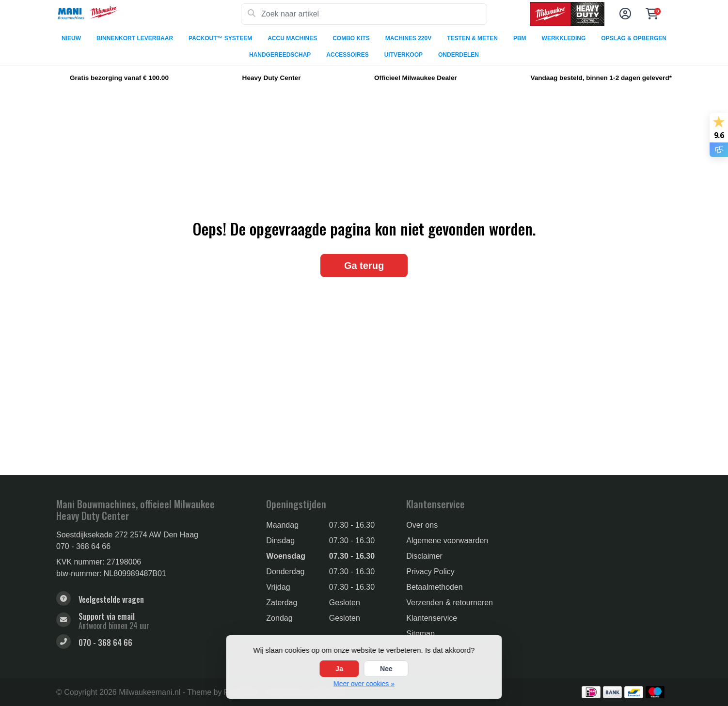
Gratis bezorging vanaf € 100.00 (119, 78)
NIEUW (71, 38)
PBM (520, 38)
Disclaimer (424, 556)
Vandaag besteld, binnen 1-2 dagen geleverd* (601, 78)
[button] (624, 14)
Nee (386, 669)
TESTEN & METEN (472, 38)
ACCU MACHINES (292, 38)
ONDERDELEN (459, 55)
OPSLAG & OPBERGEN (634, 38)
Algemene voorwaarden (447, 541)
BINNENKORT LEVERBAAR (135, 38)
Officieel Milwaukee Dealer (416, 78)
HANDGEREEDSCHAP (280, 55)
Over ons (422, 525)
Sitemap (420, 634)
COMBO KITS (351, 38)
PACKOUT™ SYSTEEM (220, 38)
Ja (339, 669)
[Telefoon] (154, 643)
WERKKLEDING (564, 38)
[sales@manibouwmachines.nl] (154, 621)
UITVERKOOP (404, 55)
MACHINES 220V (408, 38)
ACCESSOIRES (347, 55)
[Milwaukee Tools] (149, 14)
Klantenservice (432, 618)
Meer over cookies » (364, 684)
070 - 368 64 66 (83, 546)
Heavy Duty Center (272, 78)
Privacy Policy (430, 572)
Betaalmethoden (435, 587)
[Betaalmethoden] (591, 692)
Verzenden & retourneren (450, 603)
